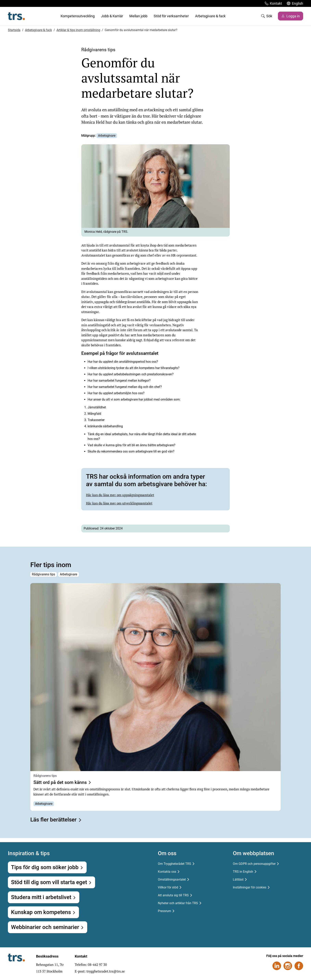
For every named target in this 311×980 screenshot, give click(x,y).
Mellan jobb (138, 16)
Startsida (14, 30)
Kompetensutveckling (78, 16)
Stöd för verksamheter (171, 16)
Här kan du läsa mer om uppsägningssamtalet (120, 495)
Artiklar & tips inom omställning (78, 30)
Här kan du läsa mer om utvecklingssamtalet (119, 503)
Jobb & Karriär (112, 16)
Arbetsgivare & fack (210, 16)
